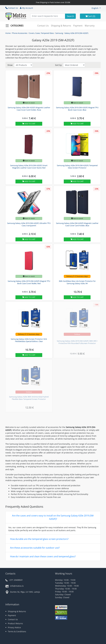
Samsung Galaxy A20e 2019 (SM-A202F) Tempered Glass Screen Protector (77, 167)
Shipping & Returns (61, 26)
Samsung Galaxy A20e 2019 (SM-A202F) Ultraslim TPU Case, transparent (29, 224)
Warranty (90, 26)
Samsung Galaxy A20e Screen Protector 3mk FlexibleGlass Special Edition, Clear (29, 340)
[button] (96, 8)
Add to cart (29, 124)
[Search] (70, 16)
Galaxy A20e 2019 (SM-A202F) (76, 33)
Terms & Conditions (17, 631)
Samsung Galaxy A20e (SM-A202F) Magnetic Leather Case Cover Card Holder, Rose (29, 109)
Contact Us (12, 8)
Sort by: (59, 65)
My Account (26, 8)
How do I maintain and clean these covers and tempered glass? (43, 556)
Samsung (59, 33)
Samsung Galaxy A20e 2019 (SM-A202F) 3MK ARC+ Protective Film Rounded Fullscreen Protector (77, 342)
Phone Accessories (20, 33)
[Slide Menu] (15, 26)
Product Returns (15, 623)
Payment (78, 26)
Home (8, 33)
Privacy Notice (14, 627)
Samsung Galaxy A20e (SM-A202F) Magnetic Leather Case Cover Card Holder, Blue (77, 224)
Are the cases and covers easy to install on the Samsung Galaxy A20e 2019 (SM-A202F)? (53, 517)
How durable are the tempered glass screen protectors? (39, 539)
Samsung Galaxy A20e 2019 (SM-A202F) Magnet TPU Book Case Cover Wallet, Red (29, 282)
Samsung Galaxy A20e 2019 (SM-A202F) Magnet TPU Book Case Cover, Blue (77, 109)
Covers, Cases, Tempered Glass (41, 33)
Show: (10, 65)
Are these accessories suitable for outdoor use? (35, 548)
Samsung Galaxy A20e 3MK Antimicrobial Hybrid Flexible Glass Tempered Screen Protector (29, 398)
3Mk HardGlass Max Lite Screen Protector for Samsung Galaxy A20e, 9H (77, 282)
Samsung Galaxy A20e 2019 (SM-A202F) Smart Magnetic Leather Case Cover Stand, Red (29, 167)
